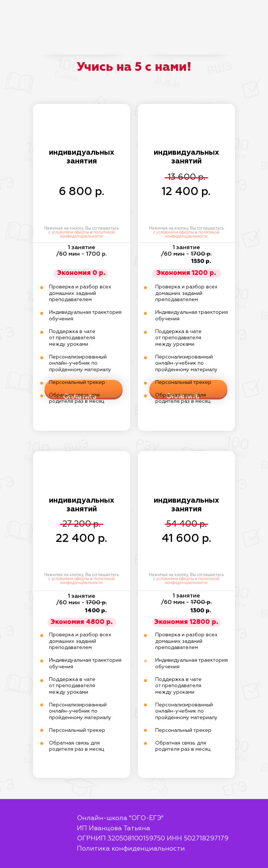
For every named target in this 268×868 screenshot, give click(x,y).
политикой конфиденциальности (87, 234)
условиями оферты (70, 232)
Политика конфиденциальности (131, 849)
